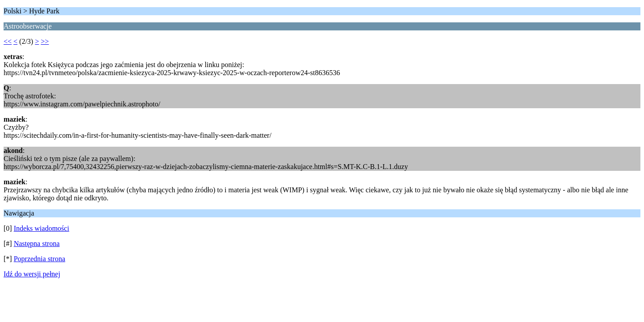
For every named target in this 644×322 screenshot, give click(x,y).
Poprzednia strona (40, 259)
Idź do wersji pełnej (32, 274)
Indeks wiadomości (42, 228)
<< (8, 41)
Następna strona (37, 244)
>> (45, 41)
